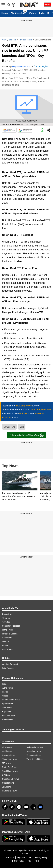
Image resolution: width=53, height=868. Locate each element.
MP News (6, 763)
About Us (6, 618)
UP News (6, 775)
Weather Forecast (10, 664)
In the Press (7, 630)
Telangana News (34, 755)
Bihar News (7, 747)
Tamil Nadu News (10, 771)
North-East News (10, 767)
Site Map (10, 857)
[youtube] (26, 807)
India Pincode (8, 668)
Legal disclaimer (24, 857)
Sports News (8, 704)
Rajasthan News (34, 751)
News (4, 40)
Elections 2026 (18, 13)
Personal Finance (26, 40)
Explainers (7, 712)
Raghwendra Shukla (21, 67)
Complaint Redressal (11, 626)
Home (5, 13)
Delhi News (7, 751)
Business (13, 40)
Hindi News (7, 638)
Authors (6, 646)
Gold (22, 427)
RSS (37, 861)
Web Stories (7, 650)
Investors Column (10, 634)
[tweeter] (12, 807)
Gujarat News (8, 783)
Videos (33, 13)
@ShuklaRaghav (41, 66)
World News (7, 688)
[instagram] (19, 807)
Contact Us (7, 614)
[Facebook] (5, 807)
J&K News (7, 787)
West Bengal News (35, 759)
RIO (29, 861)
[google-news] (40, 807)
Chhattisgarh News (10, 779)
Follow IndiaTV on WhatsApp (26, 435)
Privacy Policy (41, 857)
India (42, 13)
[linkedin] (33, 807)
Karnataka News (9, 791)
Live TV (5, 642)
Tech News (7, 708)
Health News (8, 719)
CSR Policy (19, 861)
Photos (5, 692)
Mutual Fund (9, 427)
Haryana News (9, 755)
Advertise (6, 622)
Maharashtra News (35, 747)
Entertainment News (11, 700)
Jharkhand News (9, 759)
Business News (9, 716)
